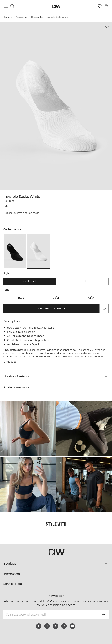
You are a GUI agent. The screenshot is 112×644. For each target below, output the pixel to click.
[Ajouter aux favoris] (104, 309)
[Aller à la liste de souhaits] (100, 6)
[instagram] (47, 626)
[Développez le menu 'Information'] (56, 574)
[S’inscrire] (104, 615)
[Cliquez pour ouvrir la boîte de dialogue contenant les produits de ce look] (28, 429)
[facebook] (39, 626)
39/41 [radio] (56, 298)
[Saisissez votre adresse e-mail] (51, 615)
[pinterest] (56, 626)
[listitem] (15, 251)
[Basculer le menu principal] (6, 6)
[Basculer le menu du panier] (106, 6)
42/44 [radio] (91, 298)
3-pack (82, 281)
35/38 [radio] (21, 298)
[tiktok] (64, 626)
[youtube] (72, 626)
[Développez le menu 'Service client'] (56, 584)
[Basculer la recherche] (12, 6)
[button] (56, 376)
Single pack (30, 281)
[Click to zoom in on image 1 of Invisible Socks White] (56, 106)
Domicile (8, 17)
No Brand (9, 201)
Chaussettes (37, 17)
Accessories (22, 17)
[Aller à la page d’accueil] (56, 6)
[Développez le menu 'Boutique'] (56, 564)
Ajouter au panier (51, 309)
